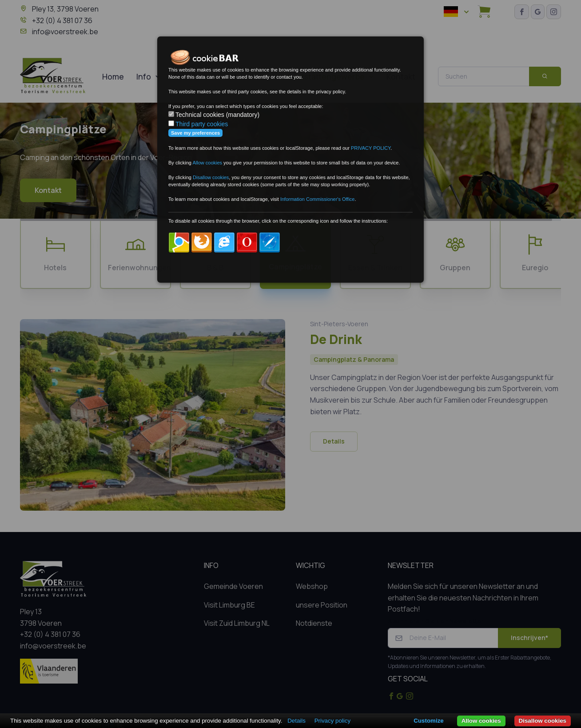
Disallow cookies (543, 721)
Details (296, 721)
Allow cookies (481, 721)
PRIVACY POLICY (371, 148)
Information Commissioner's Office (318, 199)
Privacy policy (332, 721)
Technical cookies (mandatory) (217, 115)
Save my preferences (195, 133)
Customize (428, 721)
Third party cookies (202, 124)
